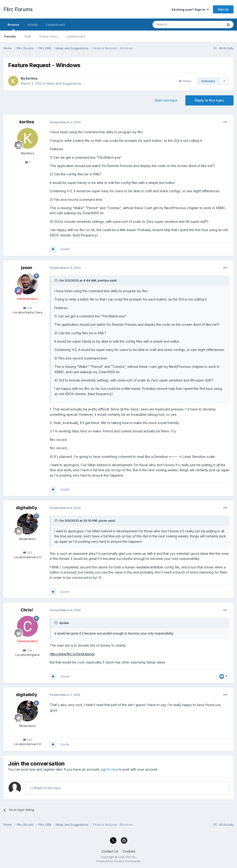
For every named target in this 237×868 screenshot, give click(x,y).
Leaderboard (76, 36)
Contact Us (110, 851)
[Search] (176, 25)
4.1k (28, 308)
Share (185, 81)
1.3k (28, 650)
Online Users (49, 36)
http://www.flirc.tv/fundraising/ (72, 654)
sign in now (109, 769)
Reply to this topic (209, 100)
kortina (32, 78)
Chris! (27, 610)
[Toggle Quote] (56, 280)
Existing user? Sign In (190, 9)
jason (27, 268)
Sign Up (223, 9)
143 (28, 552)
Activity (33, 25)
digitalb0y (27, 508)
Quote (65, 249)
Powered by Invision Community (118, 861)
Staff (28, 36)
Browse (13, 27)
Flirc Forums (18, 9)
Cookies (129, 851)
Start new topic (166, 100)
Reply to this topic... (46, 788)
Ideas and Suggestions (64, 83)
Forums (10, 36)
